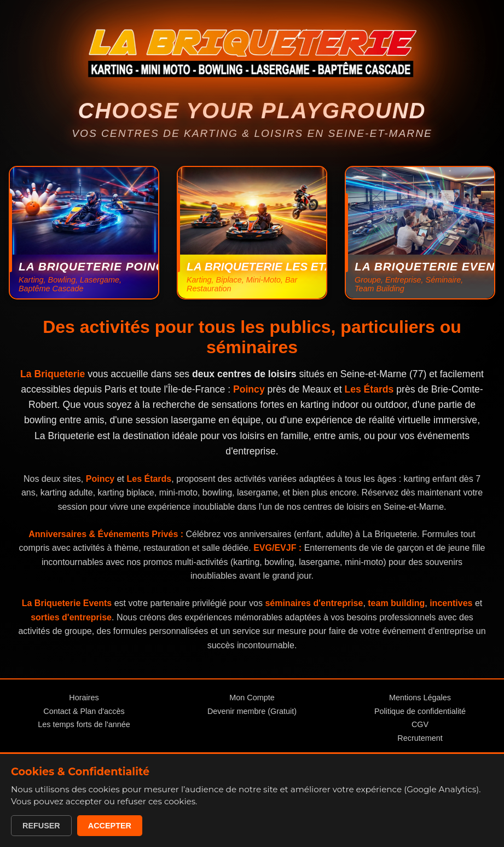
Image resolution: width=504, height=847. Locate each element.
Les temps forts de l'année (84, 724)
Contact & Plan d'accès (84, 711)
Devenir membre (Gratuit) (252, 711)
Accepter (110, 826)
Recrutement (420, 738)
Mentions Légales (420, 698)
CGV (420, 724)
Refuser (41, 826)
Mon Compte (252, 698)
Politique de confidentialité (420, 711)
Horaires (84, 698)
